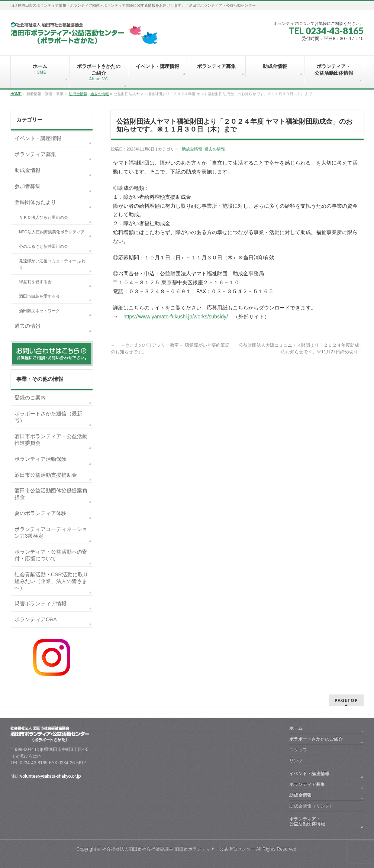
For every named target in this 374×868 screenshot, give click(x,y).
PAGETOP (346, 700)
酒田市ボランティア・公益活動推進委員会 (51, 440)
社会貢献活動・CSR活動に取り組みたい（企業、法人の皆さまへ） (51, 581)
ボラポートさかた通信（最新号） (48, 417)
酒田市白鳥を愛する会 (39, 296)
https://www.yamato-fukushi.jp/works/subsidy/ (176, 317)
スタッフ (298, 750)
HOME (16, 94)
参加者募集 (28, 186)
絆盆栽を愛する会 (35, 282)
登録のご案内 (30, 398)
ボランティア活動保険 (41, 459)
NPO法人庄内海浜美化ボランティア (52, 232)
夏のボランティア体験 (41, 513)
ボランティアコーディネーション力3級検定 (51, 532)
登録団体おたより (35, 202)
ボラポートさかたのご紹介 (316, 739)
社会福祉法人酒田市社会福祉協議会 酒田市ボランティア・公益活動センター (178, 849)
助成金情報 (78, 94)
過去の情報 (100, 94)
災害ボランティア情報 (41, 603)
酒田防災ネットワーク (39, 311)
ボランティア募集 (35, 154)
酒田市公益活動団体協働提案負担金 (51, 494)
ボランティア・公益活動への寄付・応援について (51, 555)
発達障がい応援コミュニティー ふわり (52, 264)
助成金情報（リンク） (312, 806)
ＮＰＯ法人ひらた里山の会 (43, 217)
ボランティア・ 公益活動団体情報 (325, 822)
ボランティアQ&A (36, 619)
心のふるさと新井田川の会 (43, 246)
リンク (296, 761)
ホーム (296, 728)
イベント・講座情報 (38, 138)
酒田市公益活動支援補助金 (46, 475)
